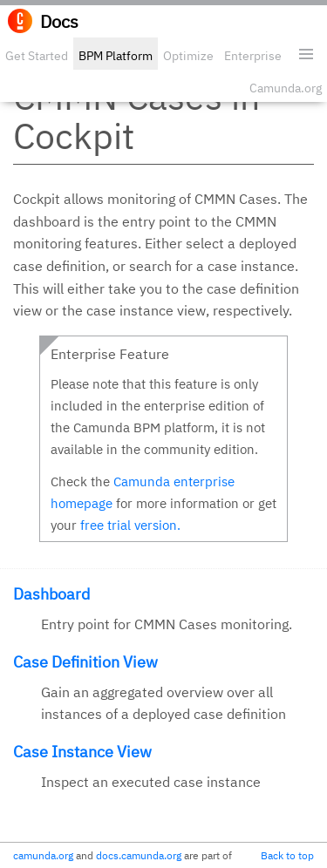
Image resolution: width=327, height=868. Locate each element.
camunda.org (43, 855)
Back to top (287, 855)
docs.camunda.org (139, 855)
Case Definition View (85, 662)
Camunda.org (286, 88)
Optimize (188, 56)
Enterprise (253, 56)
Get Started (37, 56)
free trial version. (130, 525)
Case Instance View (82, 752)
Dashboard (51, 594)
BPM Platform (116, 56)
